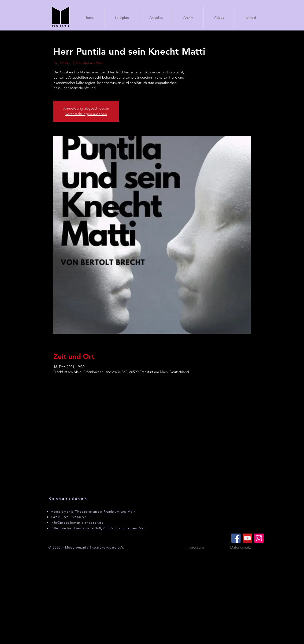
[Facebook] (236, 538)
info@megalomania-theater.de (77, 523)
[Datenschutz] (241, 547)
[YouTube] (247, 538)
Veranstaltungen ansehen (86, 114)
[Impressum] (195, 547)
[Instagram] (259, 538)
